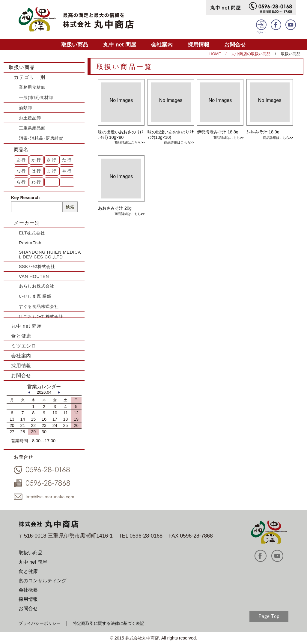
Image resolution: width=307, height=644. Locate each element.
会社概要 (28, 590)
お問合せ (235, 45)
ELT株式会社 (32, 233)
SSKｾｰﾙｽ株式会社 (37, 267)
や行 (67, 171)
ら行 (22, 182)
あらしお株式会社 (37, 286)
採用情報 (198, 45)
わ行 (37, 182)
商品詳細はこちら (128, 142)
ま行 (52, 171)
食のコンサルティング (43, 581)
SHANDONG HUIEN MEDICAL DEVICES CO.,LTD (50, 255)
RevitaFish (30, 243)
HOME (215, 54)
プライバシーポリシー (40, 623)
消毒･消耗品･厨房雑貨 (41, 138)
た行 (67, 160)
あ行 (22, 160)
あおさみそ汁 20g (115, 208)
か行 (37, 160)
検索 (70, 207)
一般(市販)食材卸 (36, 97)
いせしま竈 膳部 (35, 296)
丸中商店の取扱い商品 (251, 54)
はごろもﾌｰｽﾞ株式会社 (41, 317)
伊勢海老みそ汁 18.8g (218, 132)
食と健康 (21, 336)
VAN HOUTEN (34, 276)
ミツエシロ (24, 346)
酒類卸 (25, 108)
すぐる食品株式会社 (39, 306)
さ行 (52, 160)
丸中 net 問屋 (120, 45)
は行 (37, 171)
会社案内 (162, 45)
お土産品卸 (30, 118)
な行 (22, 171)
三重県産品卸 (32, 128)
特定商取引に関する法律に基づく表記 (109, 623)
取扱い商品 (75, 45)
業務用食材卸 (32, 87)
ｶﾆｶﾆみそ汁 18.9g (263, 132)
